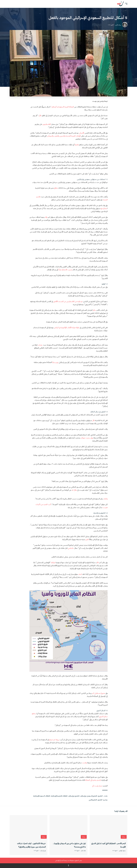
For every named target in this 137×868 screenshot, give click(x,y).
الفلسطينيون (46, 124)
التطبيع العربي (93, 800)
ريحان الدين (118, 25)
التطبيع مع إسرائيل (74, 796)
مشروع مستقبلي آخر (99, 693)
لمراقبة (53, 563)
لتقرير (87, 539)
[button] (126, 4)
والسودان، (50, 136)
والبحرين (62, 136)
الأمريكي (82, 133)
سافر (94, 310)
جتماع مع (104, 208)
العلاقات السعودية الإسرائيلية (42, 796)
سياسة (124, 837)
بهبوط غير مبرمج (54, 740)
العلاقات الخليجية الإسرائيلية (59, 796)
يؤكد (46, 217)
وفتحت (84, 763)
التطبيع (100, 796)
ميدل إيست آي (97, 786)
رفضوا (77, 145)
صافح (56, 188)
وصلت (40, 345)
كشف (80, 574)
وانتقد (106, 499)
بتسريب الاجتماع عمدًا (65, 270)
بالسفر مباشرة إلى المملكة (93, 780)
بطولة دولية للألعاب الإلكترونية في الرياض (67, 328)
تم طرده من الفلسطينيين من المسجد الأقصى (68, 301)
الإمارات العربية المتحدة (73, 136)
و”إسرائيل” (54, 107)
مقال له (74, 490)
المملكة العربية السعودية (66, 107)
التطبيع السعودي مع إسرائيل (89, 796)
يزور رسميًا (55, 362)
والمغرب (56, 136)
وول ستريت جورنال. (87, 438)
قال (40, 116)
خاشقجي (71, 548)
